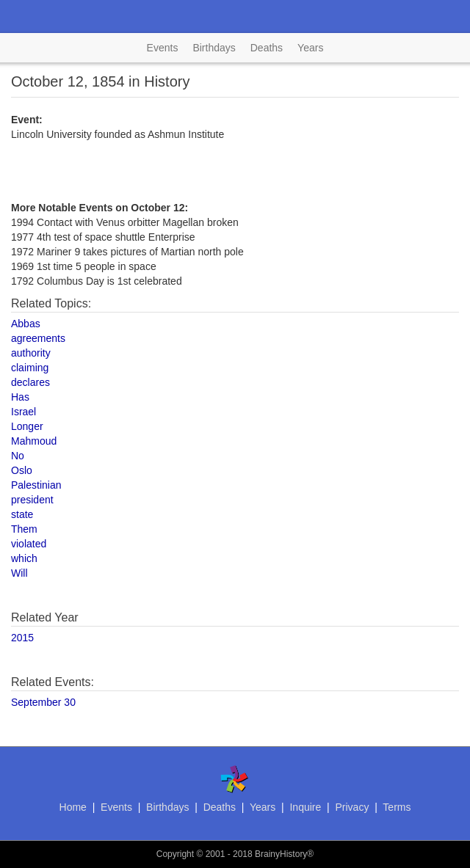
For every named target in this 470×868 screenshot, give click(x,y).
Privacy (352, 807)
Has (20, 397)
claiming (30, 368)
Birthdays (214, 48)
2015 (22, 638)
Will (19, 573)
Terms (397, 807)
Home (73, 807)
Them (24, 529)
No (18, 456)
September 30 (43, 702)
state (22, 514)
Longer (27, 426)
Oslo (22, 470)
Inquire (305, 807)
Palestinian (36, 485)
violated (29, 544)
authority (31, 353)
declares (30, 382)
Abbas (26, 324)
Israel (23, 412)
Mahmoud (34, 441)
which (24, 558)
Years (310, 48)
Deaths (267, 48)
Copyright (175, 854)
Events (163, 48)
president (32, 500)
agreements (38, 338)
